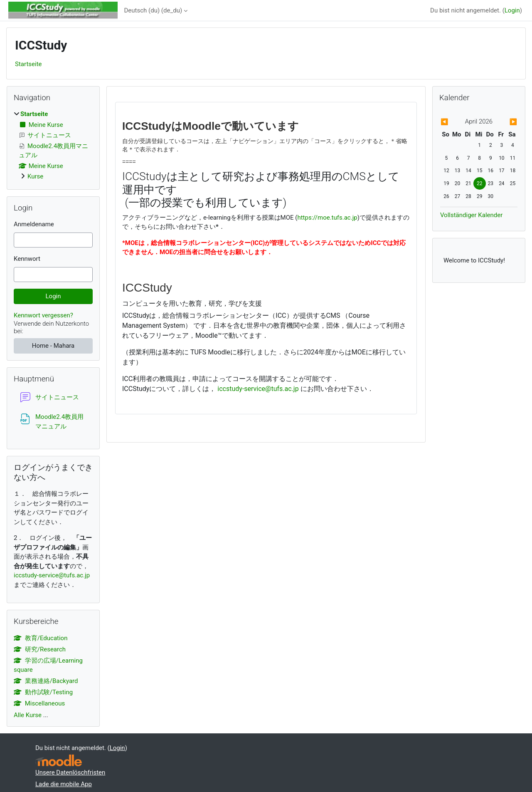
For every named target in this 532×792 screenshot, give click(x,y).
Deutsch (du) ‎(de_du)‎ (153, 10)
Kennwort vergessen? (43, 315)
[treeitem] (53, 145)
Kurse (35, 176)
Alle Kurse (28, 715)
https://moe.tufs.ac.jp (327, 218)
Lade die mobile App (64, 784)
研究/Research (40, 649)
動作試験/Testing (43, 692)
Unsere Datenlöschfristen (70, 772)
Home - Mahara (53, 346)
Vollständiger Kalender (471, 215)
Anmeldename (34, 224)
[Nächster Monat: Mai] (506, 122)
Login (512, 10)
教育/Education (41, 638)
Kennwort (27, 259)
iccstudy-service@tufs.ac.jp (258, 389)
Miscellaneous (39, 703)
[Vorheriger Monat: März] (452, 122)
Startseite (28, 64)
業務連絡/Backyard (46, 681)
